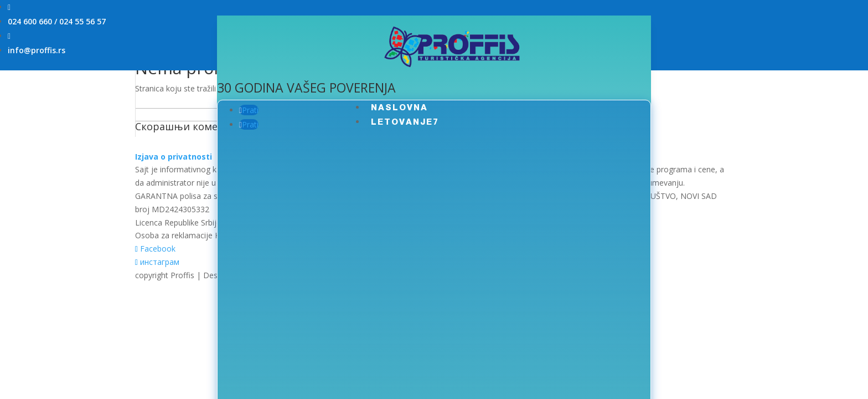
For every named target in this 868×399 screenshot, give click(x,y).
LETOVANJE (402, 122)
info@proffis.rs (37, 50)
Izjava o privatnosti (174, 157)
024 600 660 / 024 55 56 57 (57, 21)
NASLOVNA (399, 107)
